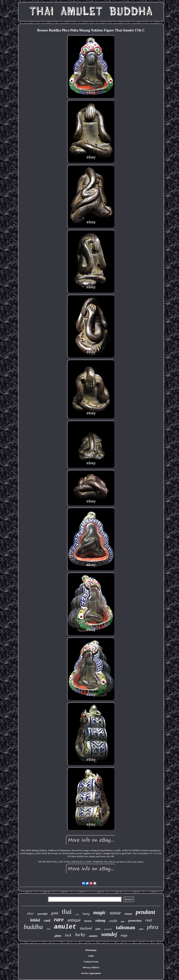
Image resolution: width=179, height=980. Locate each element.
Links (91, 956)
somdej (109, 934)
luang (86, 914)
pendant (145, 912)
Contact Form (91, 962)
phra (153, 927)
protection (135, 921)
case (141, 929)
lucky (80, 934)
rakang (100, 921)
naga (124, 935)
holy (123, 921)
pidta (98, 929)
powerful (42, 914)
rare (59, 919)
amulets (93, 936)
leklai (35, 920)
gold (55, 913)
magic (100, 912)
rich (48, 929)
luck (68, 935)
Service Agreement (91, 973)
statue (115, 913)
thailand (86, 928)
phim (58, 936)
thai (67, 912)
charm (128, 914)
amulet (65, 927)
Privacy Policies (91, 967)
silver (31, 914)
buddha (33, 927)
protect (108, 929)
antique (74, 920)
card (47, 920)
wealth (113, 921)
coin (77, 914)
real (149, 920)
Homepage (91, 950)
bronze (88, 921)
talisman (126, 927)
